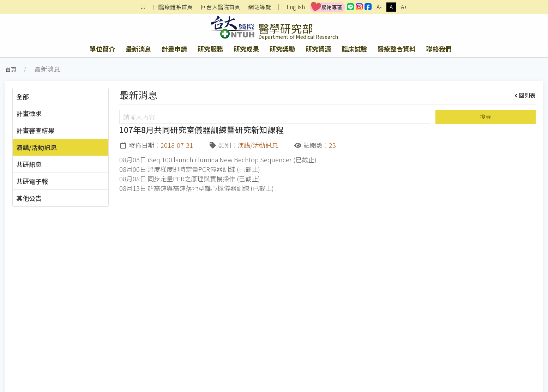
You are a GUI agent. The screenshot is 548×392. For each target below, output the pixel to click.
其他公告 (29, 198)
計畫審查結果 (35, 130)
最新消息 (138, 49)
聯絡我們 (439, 49)
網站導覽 (260, 7)
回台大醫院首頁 (221, 7)
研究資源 (318, 49)
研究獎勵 (282, 49)
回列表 (525, 95)
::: (143, 7)
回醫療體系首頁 (173, 7)
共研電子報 (32, 181)
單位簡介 (102, 49)
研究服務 (210, 49)
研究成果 (246, 49)
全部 (23, 96)
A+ (404, 7)
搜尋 (486, 117)
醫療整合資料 (397, 49)
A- (379, 7)
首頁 (11, 69)
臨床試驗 (354, 49)
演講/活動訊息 (37, 147)
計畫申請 (174, 49)
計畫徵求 (29, 113)
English (296, 7)
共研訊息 (29, 164)
